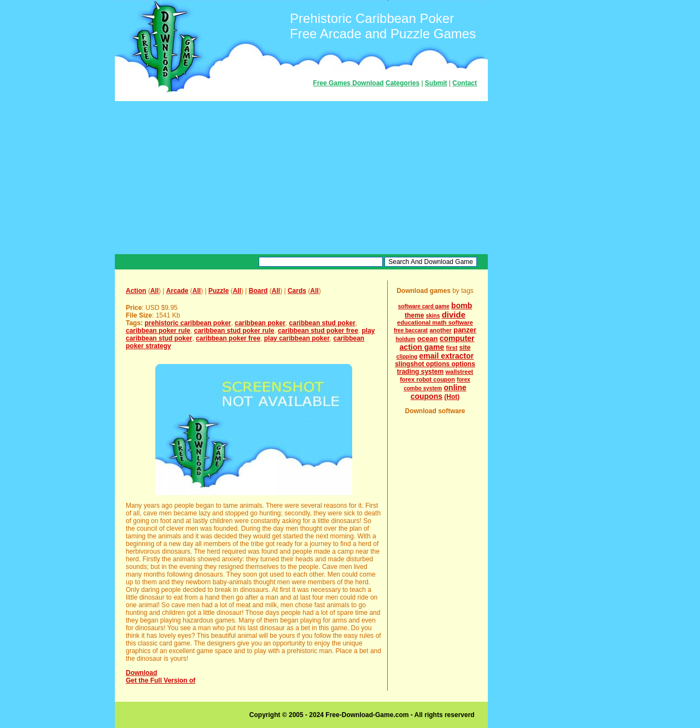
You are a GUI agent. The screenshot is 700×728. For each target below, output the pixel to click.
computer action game (437, 343)
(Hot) (452, 397)
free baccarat (411, 330)
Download (141, 673)
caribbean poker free (228, 338)
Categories (402, 83)
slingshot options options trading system (435, 368)
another (441, 330)
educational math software (435, 322)
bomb (462, 306)
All (154, 291)
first (452, 348)
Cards (297, 291)
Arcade (177, 291)
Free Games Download (348, 83)
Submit (436, 83)
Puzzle (218, 291)
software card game (424, 306)
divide (454, 315)
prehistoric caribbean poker (188, 323)
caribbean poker (260, 323)
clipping (407, 357)
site (465, 348)
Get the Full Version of (161, 680)
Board (258, 291)
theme (414, 315)
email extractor (447, 356)
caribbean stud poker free (318, 331)
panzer (465, 330)
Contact (465, 83)
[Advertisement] (301, 178)
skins (433, 316)
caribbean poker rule (158, 331)
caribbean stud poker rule (234, 331)
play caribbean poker (297, 338)
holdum (405, 339)
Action (136, 291)
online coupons (439, 392)
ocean (428, 339)
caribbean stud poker (322, 323)
